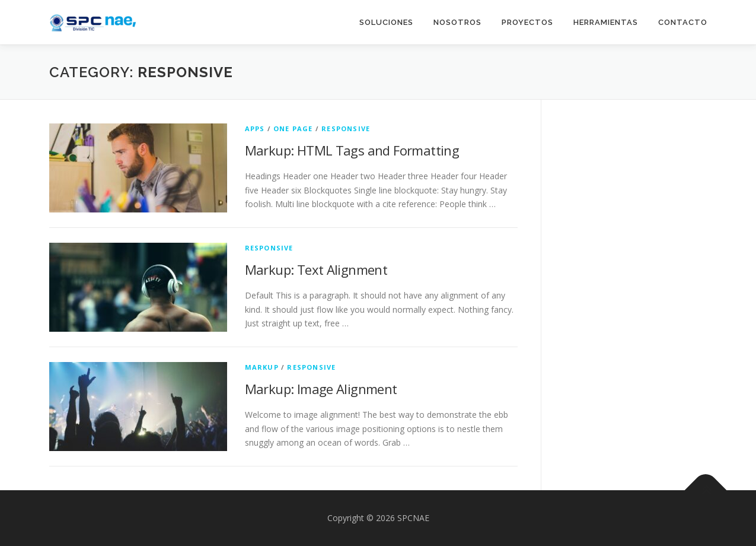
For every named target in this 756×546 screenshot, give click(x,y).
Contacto (683, 22)
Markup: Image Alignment (321, 389)
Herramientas (606, 22)
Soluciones (386, 22)
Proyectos (527, 22)
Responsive (346, 128)
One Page (293, 128)
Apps (255, 128)
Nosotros (457, 22)
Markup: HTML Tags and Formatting (352, 150)
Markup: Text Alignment (316, 269)
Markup (262, 367)
